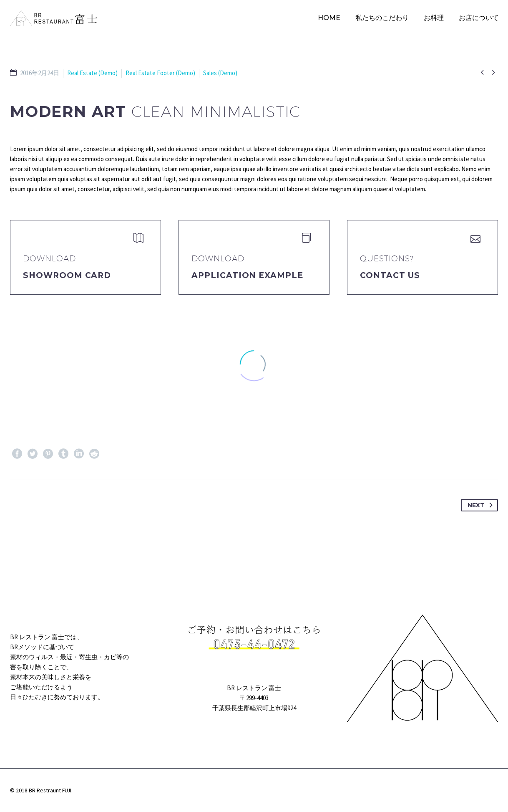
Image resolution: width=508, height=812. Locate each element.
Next (482, 505)
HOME (329, 18)
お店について (479, 18)
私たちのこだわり (382, 18)
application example (247, 275)
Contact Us (390, 275)
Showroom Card (67, 275)
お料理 (434, 18)
